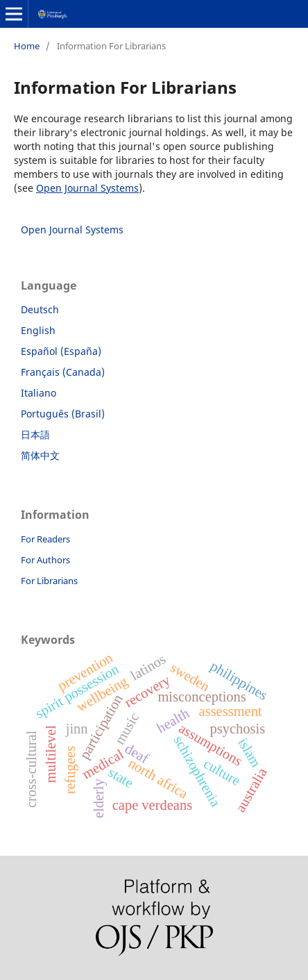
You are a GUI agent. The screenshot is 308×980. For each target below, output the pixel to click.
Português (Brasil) (63, 414)
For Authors (45, 560)
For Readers (45, 539)
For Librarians (49, 581)
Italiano (38, 393)
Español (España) (61, 351)
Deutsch (40, 309)
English (38, 330)
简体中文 (40, 455)
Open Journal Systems (87, 188)
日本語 (35, 434)
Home (27, 46)
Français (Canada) (63, 372)
